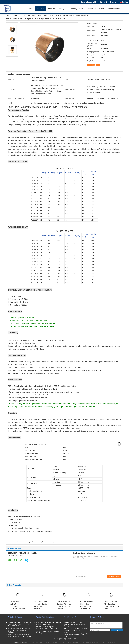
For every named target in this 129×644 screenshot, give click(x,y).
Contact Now (114, 576)
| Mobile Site (71, 639)
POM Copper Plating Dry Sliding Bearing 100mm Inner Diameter (41, 605)
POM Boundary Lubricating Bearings (35, 15)
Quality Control (77, 9)
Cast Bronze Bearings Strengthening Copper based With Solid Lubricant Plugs (75, 635)
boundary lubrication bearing (45, 542)
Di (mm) (43, 173)
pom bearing (15, 542)
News (101, 9)
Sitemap (63, 639)
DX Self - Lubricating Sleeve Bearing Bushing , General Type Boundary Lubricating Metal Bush (88, 607)
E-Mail (57, 639)
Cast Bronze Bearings (73, 617)
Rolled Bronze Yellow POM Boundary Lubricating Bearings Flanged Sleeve (18, 606)
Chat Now (114, 2)
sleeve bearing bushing (28, 542)
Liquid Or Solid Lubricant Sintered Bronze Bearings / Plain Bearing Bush (19, 636)
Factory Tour (63, 9)
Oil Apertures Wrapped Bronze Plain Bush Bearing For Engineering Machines (19, 630)
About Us (51, 9)
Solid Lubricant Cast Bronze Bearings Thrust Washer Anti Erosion (76, 629)
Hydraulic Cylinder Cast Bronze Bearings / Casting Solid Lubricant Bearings (75, 624)
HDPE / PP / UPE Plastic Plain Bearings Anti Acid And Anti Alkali (48, 623)
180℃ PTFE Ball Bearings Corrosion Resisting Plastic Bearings (47, 632)
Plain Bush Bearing (15, 617)
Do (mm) (51, 173)
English (126, 2)
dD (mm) (68, 173)
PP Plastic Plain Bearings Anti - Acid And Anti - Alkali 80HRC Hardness (47, 628)
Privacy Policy (18, 642)
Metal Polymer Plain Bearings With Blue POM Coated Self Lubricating (64, 605)
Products (40, 9)
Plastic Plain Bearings (45, 617)
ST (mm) (60, 173)
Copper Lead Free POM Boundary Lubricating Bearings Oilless (111, 605)
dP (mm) (77, 173)
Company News (113, 9)
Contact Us (91, 9)
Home (31, 9)
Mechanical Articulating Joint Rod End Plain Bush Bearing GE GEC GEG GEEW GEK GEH (19, 624)
